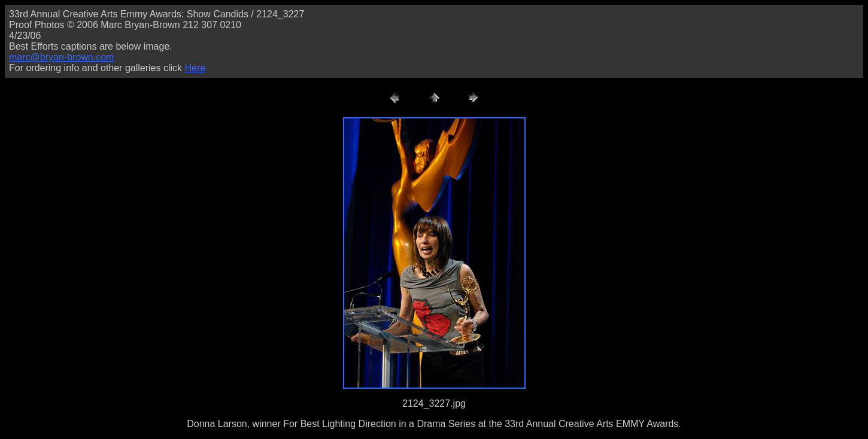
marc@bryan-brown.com (61, 57)
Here (195, 68)
